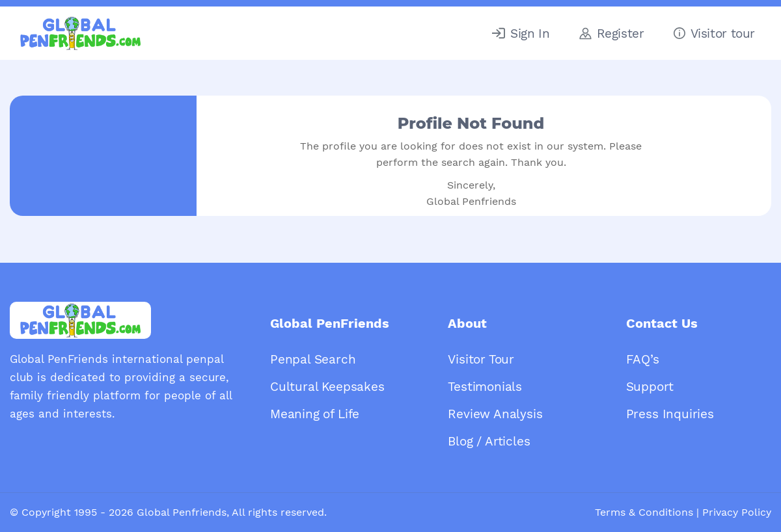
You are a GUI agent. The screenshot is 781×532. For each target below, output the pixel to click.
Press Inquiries (670, 414)
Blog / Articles (489, 441)
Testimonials (485, 387)
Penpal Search (313, 359)
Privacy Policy (737, 512)
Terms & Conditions (644, 512)
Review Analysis (495, 414)
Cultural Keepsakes (327, 387)
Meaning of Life (315, 414)
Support (650, 387)
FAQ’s (643, 359)
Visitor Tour (481, 359)
